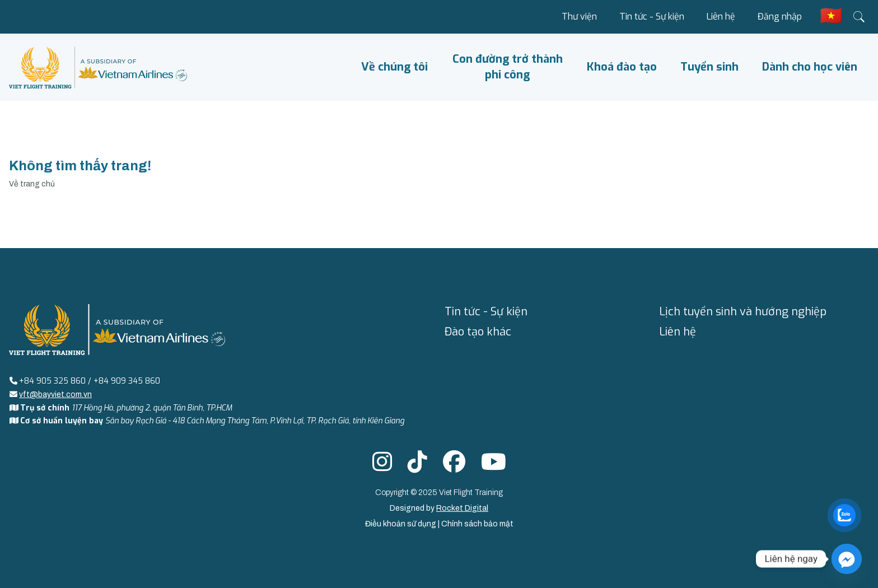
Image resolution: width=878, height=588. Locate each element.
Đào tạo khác (478, 332)
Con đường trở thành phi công (508, 67)
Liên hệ (721, 17)
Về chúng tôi (394, 67)
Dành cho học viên (810, 67)
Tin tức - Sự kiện (652, 17)
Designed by (439, 508)
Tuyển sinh (709, 67)
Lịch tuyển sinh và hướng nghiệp (743, 312)
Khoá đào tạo (622, 67)
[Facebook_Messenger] (847, 559)
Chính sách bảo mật (477, 524)
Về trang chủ (32, 184)
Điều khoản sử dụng (401, 524)
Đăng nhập (780, 17)
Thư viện (579, 17)
